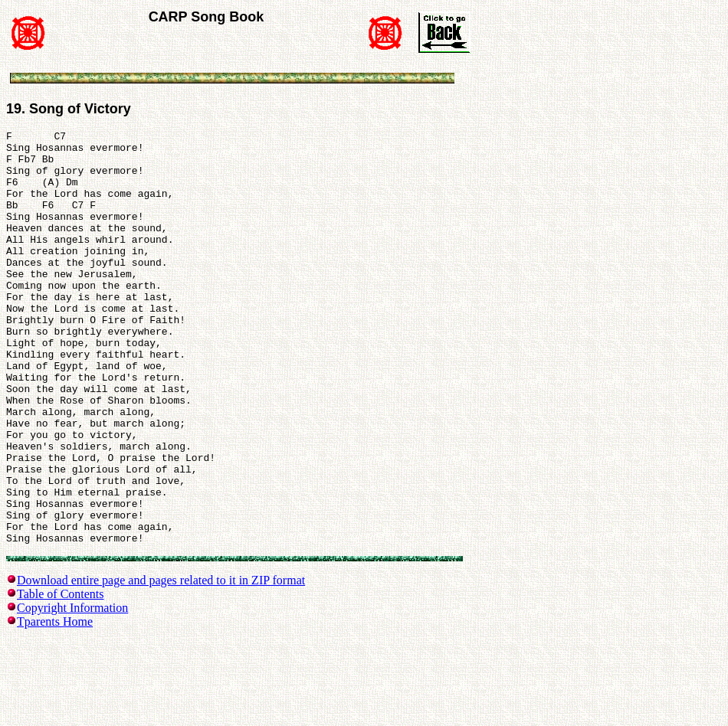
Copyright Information (72, 693)
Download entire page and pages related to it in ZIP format (161, 665)
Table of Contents (61, 679)
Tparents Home (55, 706)
